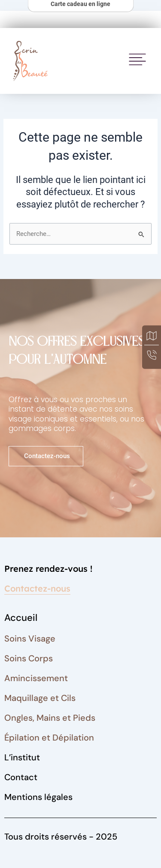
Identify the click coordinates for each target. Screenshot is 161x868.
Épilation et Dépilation (49, 738)
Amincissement (36, 678)
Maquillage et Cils (40, 698)
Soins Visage (30, 639)
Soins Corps (29, 658)
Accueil (21, 618)
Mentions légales (38, 797)
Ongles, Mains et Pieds (50, 718)
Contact (21, 777)
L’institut (22, 757)
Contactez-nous (37, 588)
